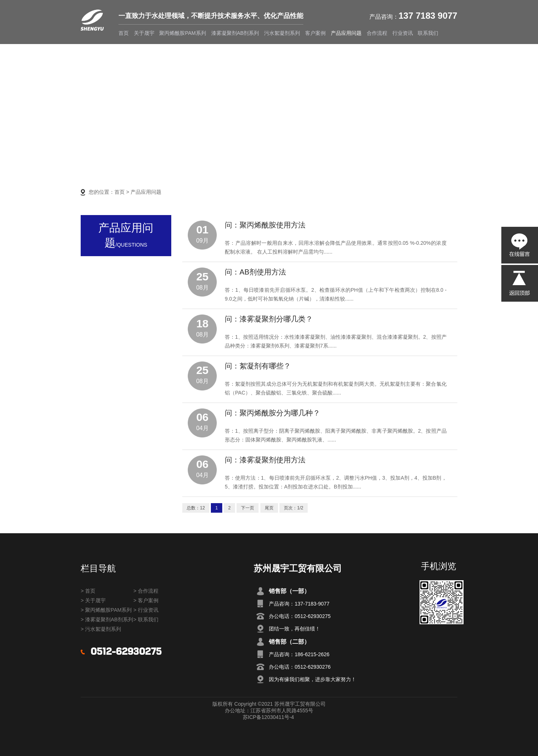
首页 (124, 33)
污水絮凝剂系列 (282, 33)
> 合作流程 (146, 591)
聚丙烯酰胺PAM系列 (182, 33)
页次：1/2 (294, 508)
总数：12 (196, 508)
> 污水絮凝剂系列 (101, 629)
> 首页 (88, 591)
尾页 (269, 508)
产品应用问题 (346, 33)
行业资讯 (403, 33)
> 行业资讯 (146, 610)
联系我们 (428, 33)
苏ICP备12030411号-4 (268, 717)
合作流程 (377, 33)
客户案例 (315, 33)
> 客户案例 (146, 600)
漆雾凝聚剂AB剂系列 (235, 33)
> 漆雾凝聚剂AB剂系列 (107, 619)
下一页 (248, 508)
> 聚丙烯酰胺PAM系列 (106, 610)
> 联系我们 (146, 619)
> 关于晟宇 (93, 600)
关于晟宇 (144, 33)
